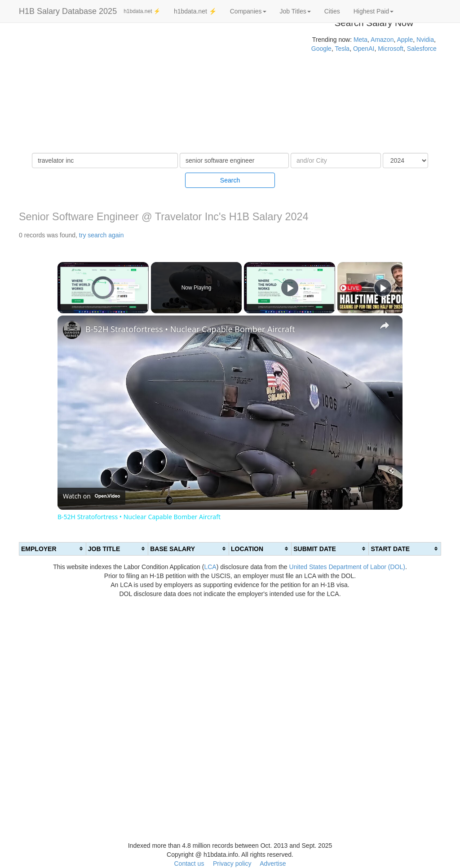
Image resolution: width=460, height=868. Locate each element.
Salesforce (422, 49)
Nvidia (425, 40)
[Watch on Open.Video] (91, 496)
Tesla (342, 49)
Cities (332, 11)
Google (321, 49)
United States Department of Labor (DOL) (347, 567)
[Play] (290, 288)
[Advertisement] (153, 90)
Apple (405, 40)
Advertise (273, 864)
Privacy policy (232, 864)
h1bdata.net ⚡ (142, 11)
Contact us (189, 864)
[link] (72, 330)
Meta (360, 40)
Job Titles (295, 11)
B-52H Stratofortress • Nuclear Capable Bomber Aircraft (190, 329)
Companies (248, 11)
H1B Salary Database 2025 (68, 11)
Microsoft (391, 49)
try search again (102, 235)
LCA (210, 567)
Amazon (382, 40)
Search (230, 180)
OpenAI (364, 49)
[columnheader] (53, 549)
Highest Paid (374, 11)
